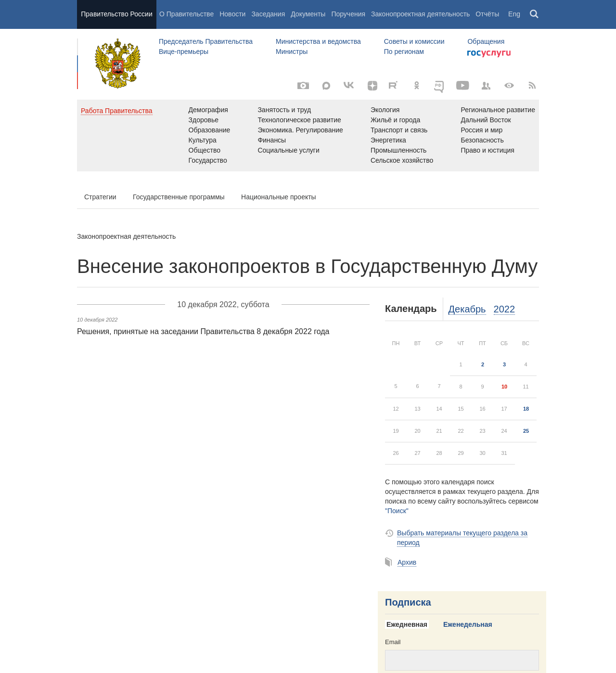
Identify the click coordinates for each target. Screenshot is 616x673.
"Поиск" (397, 511)
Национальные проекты (279, 197)
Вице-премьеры (184, 52)
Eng (514, 14)
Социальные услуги (288, 150)
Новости (232, 14)
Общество (205, 150)
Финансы (272, 140)
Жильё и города (395, 120)
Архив (407, 562)
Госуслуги (489, 54)
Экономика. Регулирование (300, 130)
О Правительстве (186, 14)
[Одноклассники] (417, 86)
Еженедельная (468, 624)
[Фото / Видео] (303, 86)
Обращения (486, 41)
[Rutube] (395, 85)
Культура (203, 140)
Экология (385, 110)
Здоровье (204, 120)
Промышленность (398, 150)
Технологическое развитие (299, 120)
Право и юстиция (487, 150)
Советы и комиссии (414, 41)
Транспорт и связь (399, 130)
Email (393, 642)
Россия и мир (481, 130)
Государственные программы (179, 197)
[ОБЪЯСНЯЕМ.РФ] (440, 86)
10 (504, 387)
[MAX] (326, 86)
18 (526, 409)
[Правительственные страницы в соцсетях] (486, 86)
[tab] (411, 625)
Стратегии (100, 197)
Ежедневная (407, 624)
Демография (208, 110)
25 (526, 431)
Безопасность (482, 140)
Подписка (408, 602)
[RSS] (532, 86)
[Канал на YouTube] (463, 86)
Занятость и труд (284, 110)
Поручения (348, 14)
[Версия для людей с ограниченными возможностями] (509, 86)
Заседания (268, 14)
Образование (210, 130)
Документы (308, 14)
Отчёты (487, 14)
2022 (505, 309)
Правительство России (116, 14)
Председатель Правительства (206, 41)
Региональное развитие (498, 110)
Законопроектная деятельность (420, 14)
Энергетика (388, 140)
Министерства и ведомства (318, 41)
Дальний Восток (486, 120)
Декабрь (467, 309)
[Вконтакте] (349, 86)
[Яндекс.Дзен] (372, 86)
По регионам (404, 52)
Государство (208, 160)
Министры (292, 52)
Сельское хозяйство (402, 160)
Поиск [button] (535, 14)
